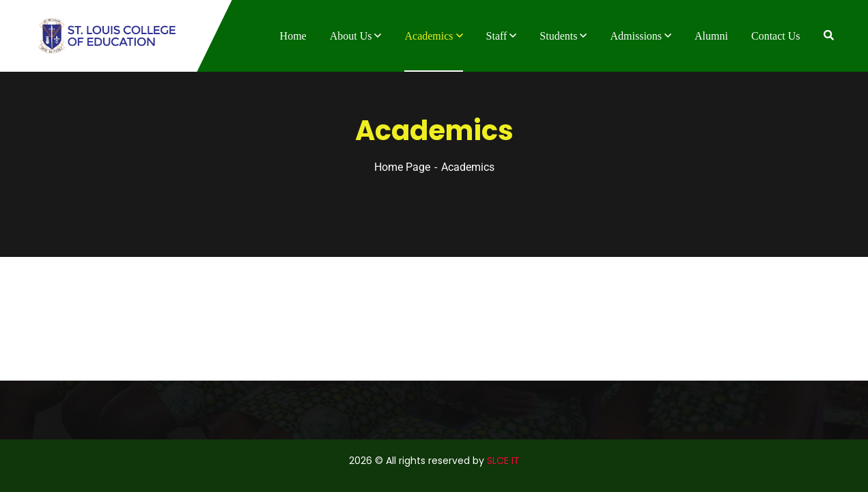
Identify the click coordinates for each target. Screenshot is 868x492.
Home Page (402, 167)
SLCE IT (503, 461)
